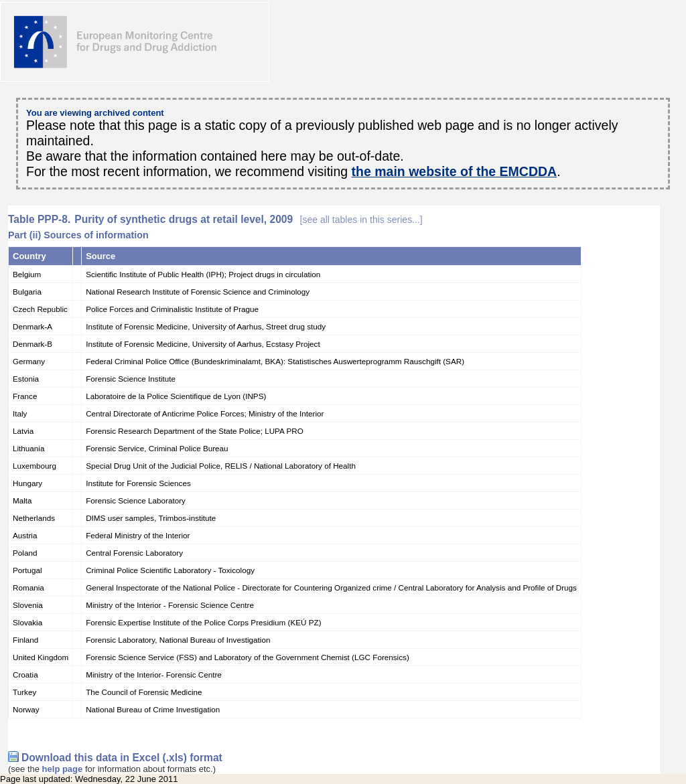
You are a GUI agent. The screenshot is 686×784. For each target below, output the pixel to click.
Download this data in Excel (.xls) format (122, 758)
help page (63, 769)
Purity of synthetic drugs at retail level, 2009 (248, 219)
